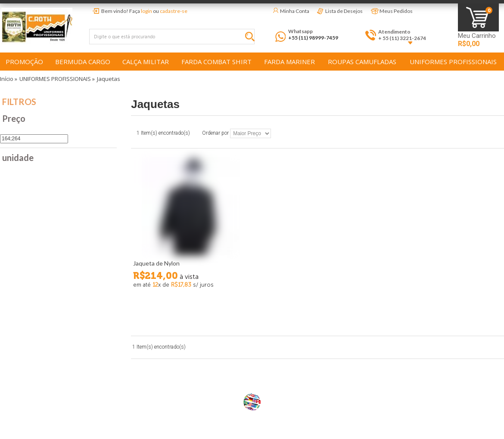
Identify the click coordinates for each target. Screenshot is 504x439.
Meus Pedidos (396, 11)
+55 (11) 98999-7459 (313, 38)
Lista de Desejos (344, 11)
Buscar (252, 38)
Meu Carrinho (477, 36)
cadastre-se (174, 11)
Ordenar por (215, 133)
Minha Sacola (478, 17)
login (146, 11)
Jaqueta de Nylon (156, 263)
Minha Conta (295, 11)
